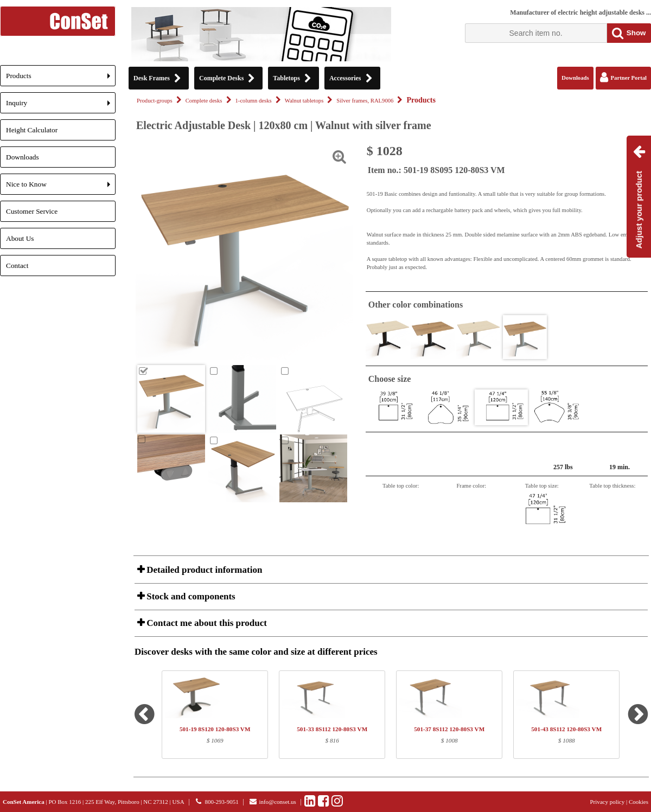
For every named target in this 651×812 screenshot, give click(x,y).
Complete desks (204, 101)
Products (61, 79)
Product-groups (155, 101)
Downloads (23, 157)
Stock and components (190, 596)
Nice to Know (61, 187)
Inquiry (61, 106)
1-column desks (254, 101)
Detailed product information (203, 570)
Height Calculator (32, 130)
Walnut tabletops (304, 101)
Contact (17, 266)
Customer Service (32, 211)
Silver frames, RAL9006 (365, 101)
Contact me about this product (206, 623)
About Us (20, 238)
